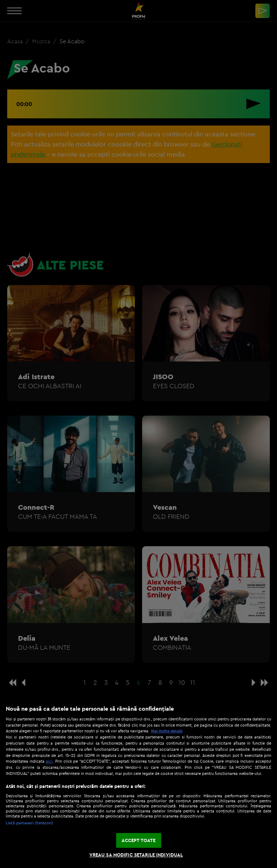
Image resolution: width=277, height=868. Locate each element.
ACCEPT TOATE (139, 840)
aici (49, 761)
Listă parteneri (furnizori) (29, 823)
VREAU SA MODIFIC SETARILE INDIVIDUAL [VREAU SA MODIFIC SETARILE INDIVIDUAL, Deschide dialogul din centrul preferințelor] (136, 855)
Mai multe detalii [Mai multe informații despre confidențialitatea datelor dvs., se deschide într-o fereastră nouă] (167, 731)
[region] (138, 783)
